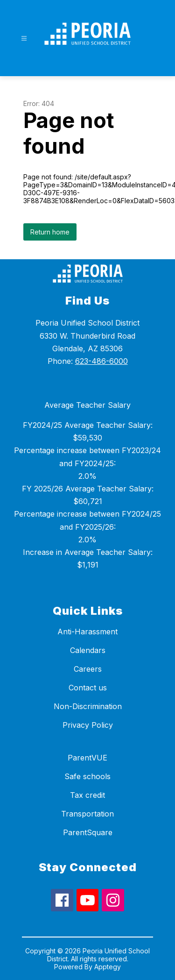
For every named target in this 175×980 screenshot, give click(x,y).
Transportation (87, 814)
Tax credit (87, 795)
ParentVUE (87, 758)
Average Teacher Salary (87, 405)
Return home (50, 232)
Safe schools (87, 776)
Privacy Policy (88, 725)
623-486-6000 (101, 361)
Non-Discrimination (88, 706)
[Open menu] (24, 39)
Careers (88, 669)
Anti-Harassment (87, 632)
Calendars (88, 650)
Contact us (88, 688)
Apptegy (108, 967)
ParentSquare (88, 832)
